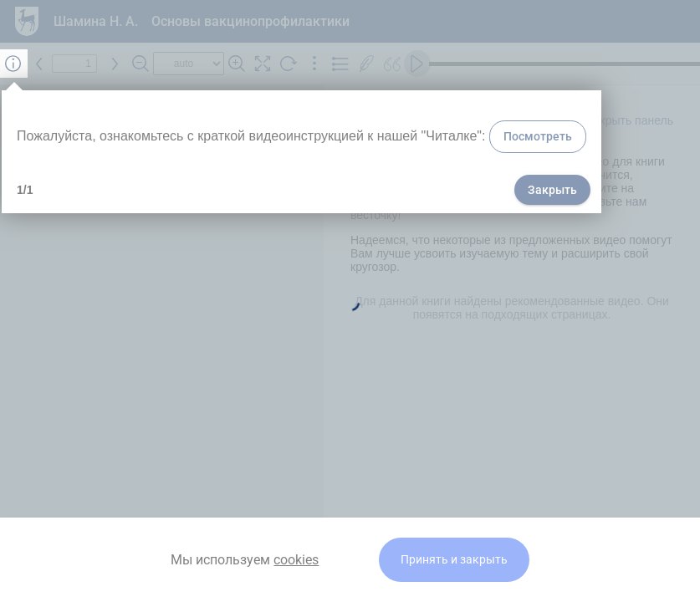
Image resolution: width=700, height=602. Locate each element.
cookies (296, 560)
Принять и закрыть (454, 560)
